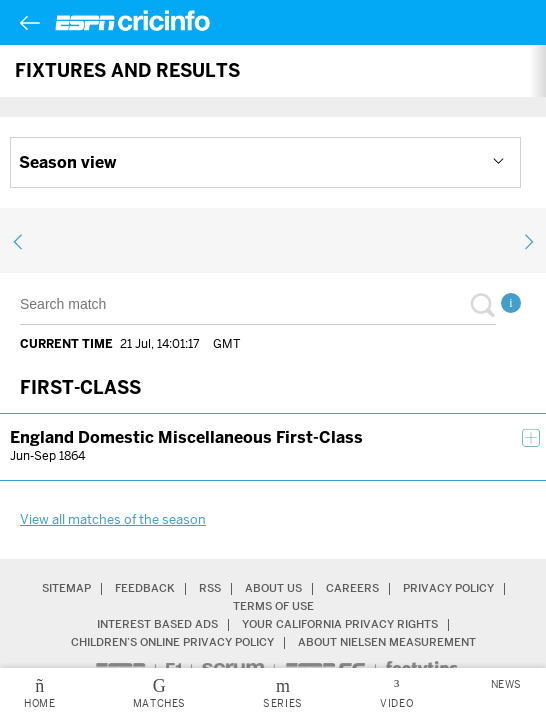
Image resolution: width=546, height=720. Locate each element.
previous (21, 242)
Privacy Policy (448, 588)
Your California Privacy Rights (340, 624)
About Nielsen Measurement (387, 642)
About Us (273, 588)
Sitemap (66, 588)
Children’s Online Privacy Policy (172, 642)
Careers (352, 588)
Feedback (145, 588)
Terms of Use (273, 606)
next (525, 242)
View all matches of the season (113, 519)
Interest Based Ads (157, 624)
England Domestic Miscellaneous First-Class (186, 437)
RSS (210, 588)
